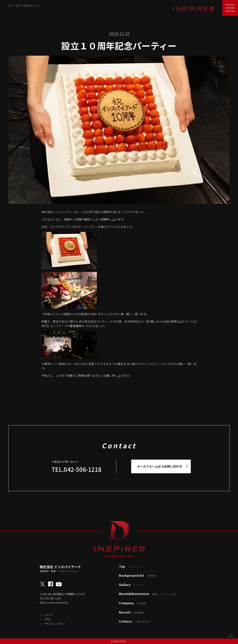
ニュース (48, 615)
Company (133, 603)
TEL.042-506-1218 (77, 469)
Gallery (132, 585)
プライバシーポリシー (55, 624)
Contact (134, 621)
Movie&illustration (147, 594)
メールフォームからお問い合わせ (159, 466)
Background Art (138, 575)
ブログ (47, 619)
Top (131, 566)
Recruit (131, 612)
